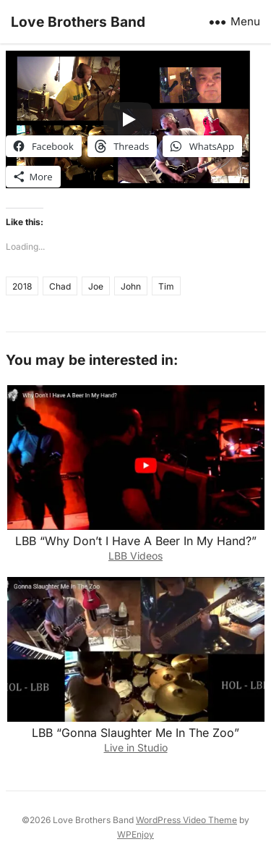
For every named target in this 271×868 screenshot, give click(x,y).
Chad (60, 286)
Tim (166, 286)
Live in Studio (136, 747)
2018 (22, 286)
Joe (96, 286)
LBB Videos (135, 556)
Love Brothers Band (78, 22)
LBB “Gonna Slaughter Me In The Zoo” (135, 733)
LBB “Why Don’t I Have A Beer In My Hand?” (136, 541)
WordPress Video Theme (186, 820)
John (131, 286)
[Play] (128, 119)
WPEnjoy (135, 834)
